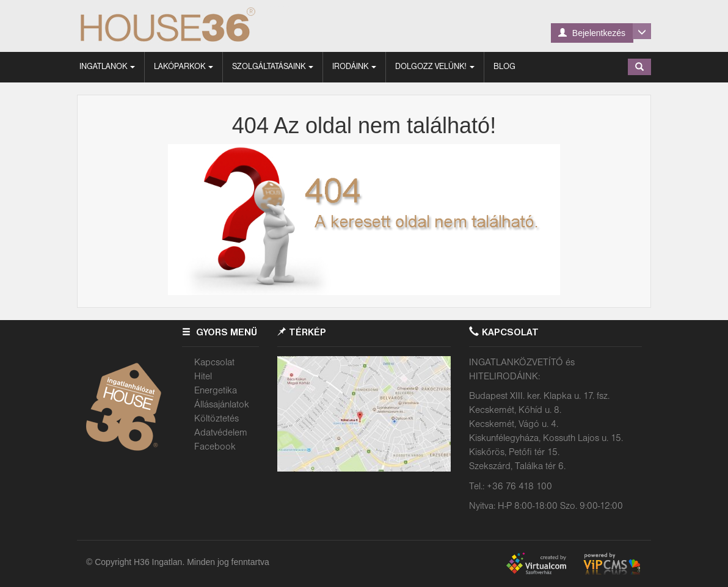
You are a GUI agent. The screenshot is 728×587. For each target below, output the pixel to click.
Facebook (215, 447)
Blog (504, 67)
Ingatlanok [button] (107, 67)
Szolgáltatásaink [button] (273, 67)
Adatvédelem (221, 433)
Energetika (216, 391)
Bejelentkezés (592, 33)
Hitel (203, 377)
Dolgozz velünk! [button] (435, 67)
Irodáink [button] (354, 67)
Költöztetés (217, 419)
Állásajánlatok (222, 405)
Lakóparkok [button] (184, 67)
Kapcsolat (214, 363)
